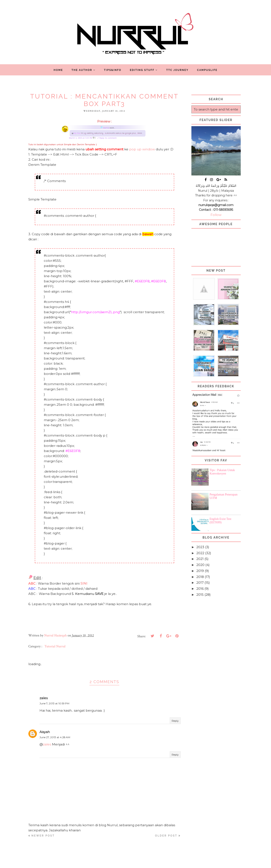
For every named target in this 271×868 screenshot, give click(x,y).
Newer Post (43, 836)
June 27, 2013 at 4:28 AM (55, 737)
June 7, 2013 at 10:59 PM (54, 703)
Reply (175, 721)
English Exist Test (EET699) (220, 521)
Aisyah (45, 732)
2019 (200, 571)
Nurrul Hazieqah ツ (123, 863)
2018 (200, 577)
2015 (200, 595)
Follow (216, 215)
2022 (200, 553)
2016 (200, 589)
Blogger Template (160, 863)
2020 (200, 565)
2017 (200, 583)
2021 (200, 559)
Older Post (166, 836)
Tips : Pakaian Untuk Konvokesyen (222, 472)
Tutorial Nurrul (55, 646)
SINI (84, 583)
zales (44, 698)
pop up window (142, 149)
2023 (200, 547)
